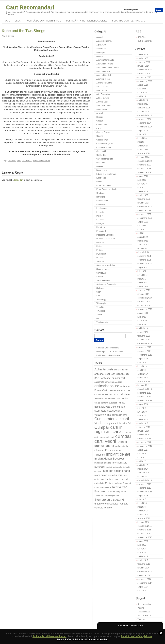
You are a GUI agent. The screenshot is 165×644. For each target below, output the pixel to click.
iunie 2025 (142, 93)
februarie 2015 (144, 564)
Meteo (99, 246)
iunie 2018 (142, 412)
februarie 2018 (144, 427)
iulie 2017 (142, 454)
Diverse (100, 166)
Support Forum (144, 616)
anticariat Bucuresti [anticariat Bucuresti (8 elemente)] (105, 374)
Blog (18, 21)
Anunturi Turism (103, 79)
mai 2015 (141, 553)
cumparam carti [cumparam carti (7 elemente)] (119, 415)
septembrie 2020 (145, 309)
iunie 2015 (142, 549)
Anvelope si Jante (104, 83)
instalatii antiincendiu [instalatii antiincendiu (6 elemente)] (114, 467)
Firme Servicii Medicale (107, 189)
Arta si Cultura (8, 36)
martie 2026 (143, 58)
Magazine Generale (105, 235)
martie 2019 (143, 378)
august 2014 (143, 587)
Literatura (101, 227)
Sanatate (100, 262)
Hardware (101, 197)
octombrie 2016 (144, 488)
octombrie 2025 (144, 77)
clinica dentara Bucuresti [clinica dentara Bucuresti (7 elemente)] (106, 403)
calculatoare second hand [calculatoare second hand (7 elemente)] (106, 394)
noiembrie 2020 (144, 302)
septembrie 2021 (145, 264)
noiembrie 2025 (144, 74)
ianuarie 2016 (143, 522)
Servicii (100, 277)
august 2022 (143, 222)
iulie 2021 (142, 271)
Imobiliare (101, 204)
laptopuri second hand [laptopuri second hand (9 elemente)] (116, 471)
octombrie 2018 (144, 397)
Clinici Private (102, 140)
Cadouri (100, 121)
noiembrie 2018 (144, 393)
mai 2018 (141, 416)
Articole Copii (102, 102)
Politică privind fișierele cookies (87, 21)
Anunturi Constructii (105, 60)
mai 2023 (141, 188)
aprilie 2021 (143, 283)
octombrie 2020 (144, 305)
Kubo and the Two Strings (24, 31)
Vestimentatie (102, 322)
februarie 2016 (144, 518)
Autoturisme (102, 109)
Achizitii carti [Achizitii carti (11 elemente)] (104, 369)
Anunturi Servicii (104, 75)
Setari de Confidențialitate (129, 21)
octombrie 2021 (144, 260)
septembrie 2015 (145, 537)
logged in (19, 180)
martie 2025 (143, 104)
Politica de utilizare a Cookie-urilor (90, 639)
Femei (99, 182)
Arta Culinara (102, 87)
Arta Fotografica (103, 94)
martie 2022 (143, 241)
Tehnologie (101, 303)
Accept (60, 639)
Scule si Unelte (103, 269)
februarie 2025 (144, 108)
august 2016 (143, 496)
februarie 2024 (144, 153)
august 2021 (143, 267)
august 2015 (143, 541)
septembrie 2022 (145, 218)
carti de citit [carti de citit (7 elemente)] (110, 399)
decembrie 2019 (145, 343)
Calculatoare (102, 125)
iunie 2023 (142, 184)
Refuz (68, 639)
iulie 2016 (142, 499)
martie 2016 (143, 515)
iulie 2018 (142, 408)
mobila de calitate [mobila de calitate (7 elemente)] (103, 487)
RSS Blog (142, 37)
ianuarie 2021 (143, 294)
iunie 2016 (142, 503)
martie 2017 (143, 469)
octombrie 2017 (144, 442)
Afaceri (99, 37)
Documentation (144, 604)
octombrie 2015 (144, 534)
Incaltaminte (102, 208)
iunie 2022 (142, 229)
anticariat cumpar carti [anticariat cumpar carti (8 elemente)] (113, 378)
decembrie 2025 (145, 70)
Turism (99, 315)
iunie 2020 (142, 321)
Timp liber (101, 311)
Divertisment (102, 170)
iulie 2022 (142, 226)
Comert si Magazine (105, 144)
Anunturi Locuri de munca (108, 68)
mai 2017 (141, 461)
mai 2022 (141, 233)
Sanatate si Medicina (106, 265)
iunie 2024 (142, 138)
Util (98, 319)
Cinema (100, 136)
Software (100, 288)
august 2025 (143, 85)
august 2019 (143, 359)
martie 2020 (143, 332)
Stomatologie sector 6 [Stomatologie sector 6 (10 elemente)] (109, 500)
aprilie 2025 (143, 100)
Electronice (101, 178)
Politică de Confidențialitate (136, 636)
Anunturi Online (103, 71)
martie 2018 (143, 423)
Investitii (100, 220)
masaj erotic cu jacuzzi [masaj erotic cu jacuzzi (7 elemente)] (110, 479)
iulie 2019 (142, 362)
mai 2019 (141, 370)
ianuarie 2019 (143, 385)
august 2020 (143, 313)
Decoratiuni (101, 163)
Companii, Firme (104, 147)
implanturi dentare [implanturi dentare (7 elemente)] (103, 463)
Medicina (100, 242)
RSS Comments (145, 41)
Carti (98, 128)
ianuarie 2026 (143, 66)
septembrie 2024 (145, 127)
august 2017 (143, 450)
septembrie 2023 (145, 172)
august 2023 (143, 176)
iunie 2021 (142, 275)
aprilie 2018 (143, 420)
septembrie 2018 (145, 401)
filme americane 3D (41, 161)
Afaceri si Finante (104, 41)
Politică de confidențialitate (43, 21)
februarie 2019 (144, 382)
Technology (101, 300)
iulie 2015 (142, 545)
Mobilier (100, 250)
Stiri (98, 296)
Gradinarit (101, 193)
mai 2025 (141, 96)
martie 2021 (143, 286)
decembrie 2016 (145, 480)
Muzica (99, 258)
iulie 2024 (142, 134)
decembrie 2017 (145, 435)
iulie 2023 (142, 180)
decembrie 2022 (145, 207)
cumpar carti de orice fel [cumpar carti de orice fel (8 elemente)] (117, 423)
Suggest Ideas (144, 612)
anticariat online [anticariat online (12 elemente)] (107, 386)
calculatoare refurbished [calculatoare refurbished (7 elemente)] (120, 390)
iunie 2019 (142, 366)
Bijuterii (100, 117)
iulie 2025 (142, 89)
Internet (100, 216)
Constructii (101, 151)
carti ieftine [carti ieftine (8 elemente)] (122, 399)
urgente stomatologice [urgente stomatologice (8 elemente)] (106, 504)
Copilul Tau (101, 155)
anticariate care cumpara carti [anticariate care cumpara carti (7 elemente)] (108, 382)
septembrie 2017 (145, 446)
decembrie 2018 (145, 389)
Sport (99, 292)
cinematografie (14, 161)
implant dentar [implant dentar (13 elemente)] (118, 454)
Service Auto (102, 273)
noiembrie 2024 (144, 119)
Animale (100, 56)
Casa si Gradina (103, 132)
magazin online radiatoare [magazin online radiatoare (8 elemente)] (108, 475)
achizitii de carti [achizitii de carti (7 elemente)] (121, 370)
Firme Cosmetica (104, 185)
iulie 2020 (142, 317)
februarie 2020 (144, 336)
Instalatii (100, 212)
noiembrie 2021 (144, 256)
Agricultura (101, 45)
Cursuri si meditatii (105, 159)
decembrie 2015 (145, 526)
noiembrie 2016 (144, 484)
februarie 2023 (144, 199)
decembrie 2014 (145, 572)
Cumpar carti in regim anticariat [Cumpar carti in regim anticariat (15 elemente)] (109, 429)
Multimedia (101, 254)
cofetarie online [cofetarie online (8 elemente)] (103, 415)
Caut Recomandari (30, 7)
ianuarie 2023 (143, 203)
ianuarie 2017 (143, 477)
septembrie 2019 (145, 355)
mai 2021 (141, 279)
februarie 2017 (144, 473)
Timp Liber (101, 307)
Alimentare (101, 49)
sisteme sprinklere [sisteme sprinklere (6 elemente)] (112, 496)
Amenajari (101, 52)
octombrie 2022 (144, 214)
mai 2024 (141, 142)
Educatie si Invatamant (106, 174)
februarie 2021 (144, 290)
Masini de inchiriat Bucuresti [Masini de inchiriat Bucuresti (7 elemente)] (118, 483)
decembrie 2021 (145, 252)
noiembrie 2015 (144, 530)
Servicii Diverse (103, 281)
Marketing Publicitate (106, 239)
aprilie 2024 (143, 146)
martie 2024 (143, 150)
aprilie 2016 (143, 511)
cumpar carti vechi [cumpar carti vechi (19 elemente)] (113, 439)
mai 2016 (141, 507)
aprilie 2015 (143, 556)
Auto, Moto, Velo (104, 106)
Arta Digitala (102, 90)
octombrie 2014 (144, 579)
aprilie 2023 (143, 191)
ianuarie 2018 (143, 431)
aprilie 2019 (143, 374)
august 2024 (143, 131)
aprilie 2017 (143, 465)
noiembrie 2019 (144, 347)
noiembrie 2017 (144, 439)
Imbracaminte (102, 201)
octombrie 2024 (144, 123)
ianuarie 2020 (143, 340)
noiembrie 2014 (144, 575)
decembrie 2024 (145, 115)
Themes (141, 619)
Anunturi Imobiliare (105, 64)
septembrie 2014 (145, 583)
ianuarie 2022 (143, 248)
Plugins (141, 608)
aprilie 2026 (143, 55)
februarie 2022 (144, 245)
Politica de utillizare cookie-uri (49, 636)
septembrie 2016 (145, 492)
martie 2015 (143, 560)
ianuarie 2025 (143, 112)
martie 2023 (143, 195)
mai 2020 (141, 324)
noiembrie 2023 (144, 165)
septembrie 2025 (145, 81)
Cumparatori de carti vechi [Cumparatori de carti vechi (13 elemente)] (112, 421)
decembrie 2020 (145, 298)
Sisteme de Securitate (106, 284)
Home (7, 21)
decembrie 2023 (145, 161)
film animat (27, 161)
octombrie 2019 (144, 351)
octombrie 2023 (144, 169)
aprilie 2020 (143, 328)
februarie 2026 (144, 62)
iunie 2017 (142, 458)
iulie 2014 (142, 591)
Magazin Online (103, 231)
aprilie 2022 (143, 237)
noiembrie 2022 (144, 210)
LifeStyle (100, 223)
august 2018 (143, 404)
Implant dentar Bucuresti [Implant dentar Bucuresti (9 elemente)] (109, 459)
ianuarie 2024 (143, 157)
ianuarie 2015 (143, 568)
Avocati (100, 113)
